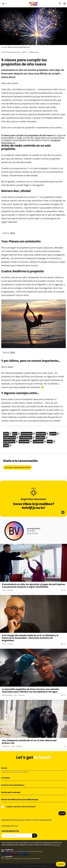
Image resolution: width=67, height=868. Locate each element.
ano (15, 434)
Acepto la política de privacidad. (21, 807)
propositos (9, 442)
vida (50, 442)
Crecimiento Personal (11, 52)
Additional (9, 850)
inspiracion (9, 438)
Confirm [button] (61, 864)
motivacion (26, 438)
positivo (40, 438)
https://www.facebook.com (19, 47)
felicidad (41, 434)
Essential (9, 856)
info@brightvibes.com (10, 826)
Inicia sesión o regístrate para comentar (17, 467)
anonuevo (26, 434)
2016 (6, 434)
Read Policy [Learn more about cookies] (56, 845)
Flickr (13, 233)
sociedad (24, 442)
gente (53, 434)
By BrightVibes (34, 529)
